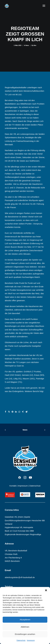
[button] (46, 590)
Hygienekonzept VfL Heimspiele (19, 527)
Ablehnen (25, 627)
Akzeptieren (25, 620)
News (27, 45)
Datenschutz (21, 640)
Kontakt (13, 486)
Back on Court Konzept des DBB (19, 531)
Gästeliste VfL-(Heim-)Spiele (17, 517)
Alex (35, 45)
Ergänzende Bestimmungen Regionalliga (23, 534)
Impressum (31, 640)
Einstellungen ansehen (25, 634)
